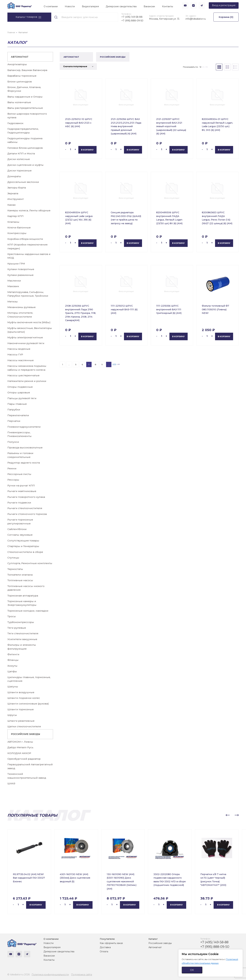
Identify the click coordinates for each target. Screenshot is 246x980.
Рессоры (13, 480)
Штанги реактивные (21, 721)
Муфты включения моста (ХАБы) (29, 322)
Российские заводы (160, 943)
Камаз (11, 205)
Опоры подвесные (20, 387)
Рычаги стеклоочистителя (25, 508)
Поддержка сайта (82, 975)
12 (200, 67)
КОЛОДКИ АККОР (19, 753)
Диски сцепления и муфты (25, 165)
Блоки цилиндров (20, 82)
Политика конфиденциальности (50, 975)
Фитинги (13, 654)
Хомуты (12, 666)
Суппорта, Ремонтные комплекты (30, 563)
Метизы (13, 302)
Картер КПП (15, 216)
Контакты (167, 6)
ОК (192, 970)
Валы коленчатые (19, 102)
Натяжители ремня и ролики (27, 381)
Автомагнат (155, 947)
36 (207, 67)
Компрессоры (17, 233)
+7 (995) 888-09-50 (132, 21)
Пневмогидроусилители (24, 427)
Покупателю (107, 939)
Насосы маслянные (21, 360)
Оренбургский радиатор (24, 759)
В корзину (87, 150)
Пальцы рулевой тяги (22, 398)
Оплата (104, 952)
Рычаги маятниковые (22, 491)
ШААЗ (11, 783)
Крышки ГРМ (16, 264)
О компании (51, 6)
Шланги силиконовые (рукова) (28, 704)
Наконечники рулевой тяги (26, 343)
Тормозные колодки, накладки (28, 611)
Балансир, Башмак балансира (27, 70)
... (69, 364)
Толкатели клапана (20, 575)
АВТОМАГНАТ (20, 57)
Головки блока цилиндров (25, 148)
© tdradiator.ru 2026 (19, 975)
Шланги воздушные (21, 692)
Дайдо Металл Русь (20, 747)
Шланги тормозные (21, 709)
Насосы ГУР (15, 354)
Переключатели (18, 415)
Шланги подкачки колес (24, 698)
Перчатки (14, 421)
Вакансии (149, 6)
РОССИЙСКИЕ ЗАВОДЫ (26, 734)
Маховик (13, 286)
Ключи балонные (19, 227)
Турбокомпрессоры (21, 622)
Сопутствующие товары (23, 541)
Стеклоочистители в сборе (25, 552)
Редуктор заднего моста (24, 463)
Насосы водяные (19, 349)
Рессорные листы (19, 474)
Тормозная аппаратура (23, 596)
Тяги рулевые (17, 628)
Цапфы (12, 671)
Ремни (12, 468)
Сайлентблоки (17, 529)
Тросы (12, 616)
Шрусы (12, 715)
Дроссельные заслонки (23, 182)
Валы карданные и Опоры (25, 97)
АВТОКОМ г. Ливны (20, 742)
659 (114, 364)
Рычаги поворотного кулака (26, 497)
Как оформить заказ (111, 943)
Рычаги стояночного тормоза (27, 514)
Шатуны (13, 687)
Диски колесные (19, 159)
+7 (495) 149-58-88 (132, 17)
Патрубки (14, 410)
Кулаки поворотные (21, 269)
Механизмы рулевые (22, 307)
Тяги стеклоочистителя (23, 633)
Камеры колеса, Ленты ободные (29, 210)
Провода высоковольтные (25, 448)
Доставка (105, 947)
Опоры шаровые (19, 392)
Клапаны (13, 222)
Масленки (14, 281)
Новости (70, 6)
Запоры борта (17, 188)
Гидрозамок (15, 123)
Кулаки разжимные (20, 275)
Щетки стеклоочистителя (24, 726)
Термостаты (15, 569)
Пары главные (17, 404)
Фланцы (13, 660)
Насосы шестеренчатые (23, 375)
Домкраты (14, 176)
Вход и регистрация (224, 5)
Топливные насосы (20, 580)
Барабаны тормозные (22, 76)
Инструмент (16, 199)
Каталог (153, 939)
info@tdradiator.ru (196, 19)
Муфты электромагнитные (25, 337)
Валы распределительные (25, 108)
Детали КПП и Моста (21, 153)
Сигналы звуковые (20, 535)
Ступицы (13, 558)
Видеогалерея (90, 6)
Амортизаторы (17, 64)
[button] (228, 815)
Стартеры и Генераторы (23, 546)
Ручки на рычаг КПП (21, 485)
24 (203, 67)
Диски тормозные (20, 171)
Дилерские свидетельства (121, 6)
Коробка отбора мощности (25, 239)
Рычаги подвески (19, 503)
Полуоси (13, 442)
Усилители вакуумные (22, 639)
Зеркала (13, 193)
